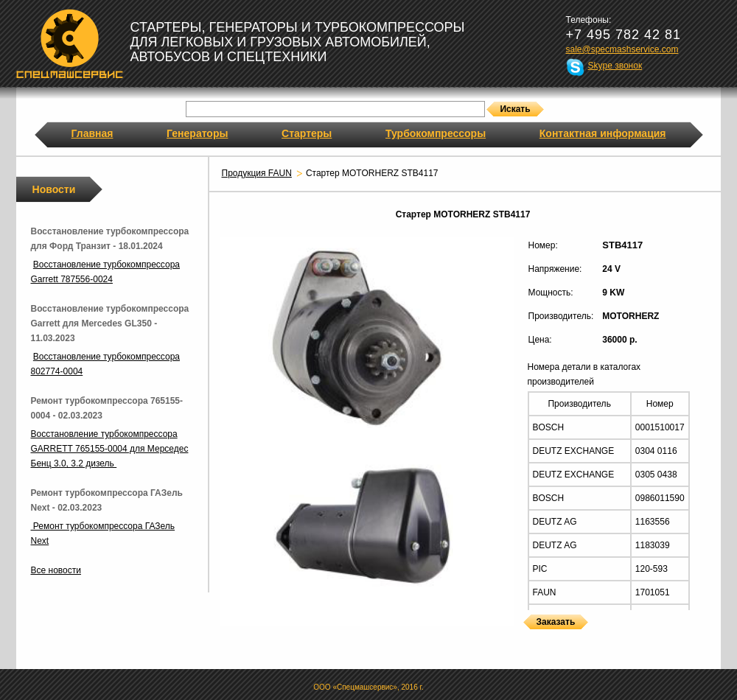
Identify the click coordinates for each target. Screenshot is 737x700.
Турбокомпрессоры (436, 133)
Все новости (56, 570)
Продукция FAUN (257, 173)
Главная (92, 133)
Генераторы (197, 133)
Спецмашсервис (70, 43)
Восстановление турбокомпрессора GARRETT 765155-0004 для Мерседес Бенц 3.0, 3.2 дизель (110, 449)
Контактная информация (603, 133)
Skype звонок (615, 66)
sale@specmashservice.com (622, 49)
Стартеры (307, 133)
